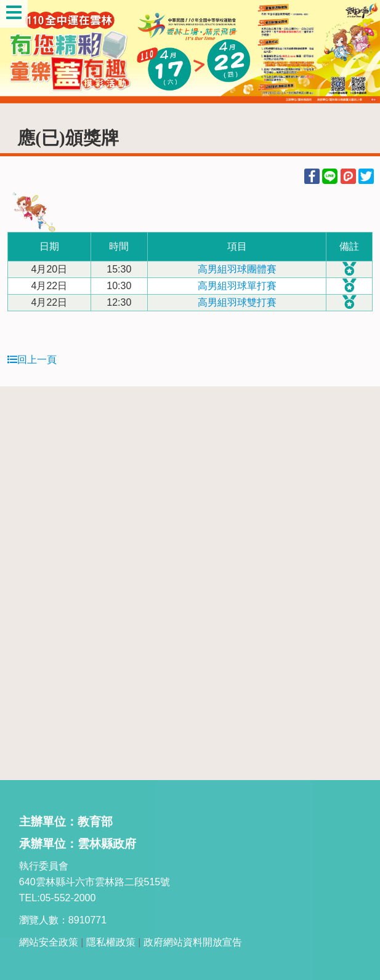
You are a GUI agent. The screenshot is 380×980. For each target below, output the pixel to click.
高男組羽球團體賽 (237, 269)
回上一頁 (32, 360)
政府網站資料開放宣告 (193, 942)
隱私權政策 (111, 942)
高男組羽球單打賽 (237, 286)
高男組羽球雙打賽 (237, 302)
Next (358, 52)
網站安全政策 (49, 942)
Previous (22, 52)
